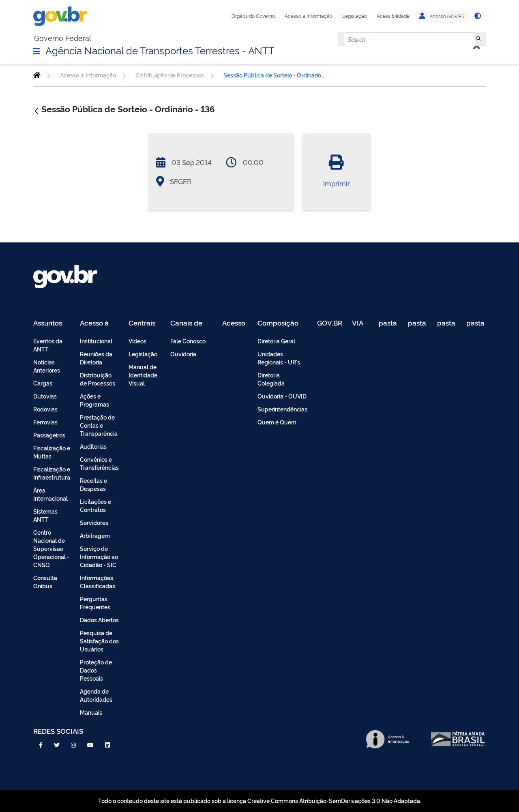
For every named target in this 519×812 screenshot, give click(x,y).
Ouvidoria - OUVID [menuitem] (282, 396)
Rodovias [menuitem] (45, 409)
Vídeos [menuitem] (137, 341)
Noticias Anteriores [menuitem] (47, 366)
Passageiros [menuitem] (49, 435)
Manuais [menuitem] (91, 712)
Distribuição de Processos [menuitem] (98, 379)
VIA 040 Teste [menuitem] (360, 323)
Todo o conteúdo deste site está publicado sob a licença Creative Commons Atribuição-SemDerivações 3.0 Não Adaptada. (260, 800)
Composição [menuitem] (278, 323)
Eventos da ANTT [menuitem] (48, 345)
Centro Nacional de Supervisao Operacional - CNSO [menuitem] (51, 548)
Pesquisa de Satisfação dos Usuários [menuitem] (99, 641)
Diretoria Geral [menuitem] (276, 341)
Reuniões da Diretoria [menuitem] (96, 358)
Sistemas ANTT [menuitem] (45, 515)
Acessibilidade (393, 16)
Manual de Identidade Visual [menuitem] (143, 375)
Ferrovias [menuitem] (45, 422)
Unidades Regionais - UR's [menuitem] (279, 358)
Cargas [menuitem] (43, 383)
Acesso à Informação (309, 16)
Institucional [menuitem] (96, 341)
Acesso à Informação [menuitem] (99, 323)
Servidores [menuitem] (94, 522)
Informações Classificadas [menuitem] (98, 582)
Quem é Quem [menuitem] (277, 422)
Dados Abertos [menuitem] (99, 620)
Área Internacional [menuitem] (50, 494)
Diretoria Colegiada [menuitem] (271, 379)
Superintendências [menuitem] (282, 409)
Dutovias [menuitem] (45, 396)
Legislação (355, 16)
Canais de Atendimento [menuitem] (191, 323)
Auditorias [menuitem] (93, 446)
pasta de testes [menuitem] (388, 323)
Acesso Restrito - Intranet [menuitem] (235, 323)
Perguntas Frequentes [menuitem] (95, 603)
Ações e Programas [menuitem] (94, 400)
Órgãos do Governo (253, 16)
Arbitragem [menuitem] (95, 535)
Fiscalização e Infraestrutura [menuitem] (52, 473)
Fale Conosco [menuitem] (188, 341)
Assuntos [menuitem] (48, 323)
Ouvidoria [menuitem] (183, 354)
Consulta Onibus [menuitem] (45, 582)
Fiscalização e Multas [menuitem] (52, 452)
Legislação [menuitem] (143, 354)
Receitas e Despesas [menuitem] (93, 484)
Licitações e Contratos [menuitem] (95, 505)
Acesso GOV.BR (442, 16)
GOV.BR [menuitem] (330, 323)
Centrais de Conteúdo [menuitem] (145, 323)
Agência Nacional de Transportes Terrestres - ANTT (160, 50)
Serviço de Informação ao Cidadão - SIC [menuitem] (99, 556)
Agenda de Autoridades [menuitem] (96, 695)
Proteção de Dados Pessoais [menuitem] (96, 670)
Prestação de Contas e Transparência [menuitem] (99, 425)
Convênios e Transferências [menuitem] (99, 463)
